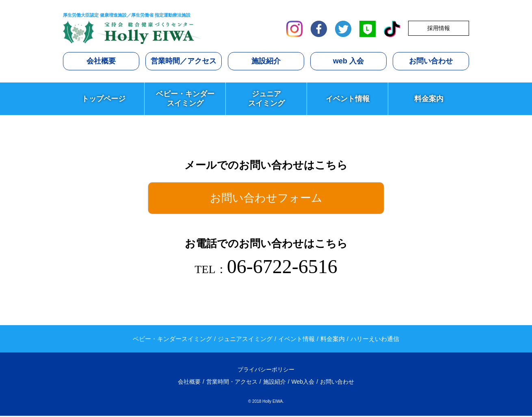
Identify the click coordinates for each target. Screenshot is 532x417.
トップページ (104, 99)
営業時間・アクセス (232, 383)
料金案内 (429, 99)
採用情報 (439, 28)
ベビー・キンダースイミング (185, 98)
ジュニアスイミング (266, 98)
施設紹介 (266, 61)
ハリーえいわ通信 (375, 340)
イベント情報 (348, 99)
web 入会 (348, 61)
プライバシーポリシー (266, 371)
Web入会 (303, 383)
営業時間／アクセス (184, 61)
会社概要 (101, 61)
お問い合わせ (431, 61)
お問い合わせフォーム (266, 199)
